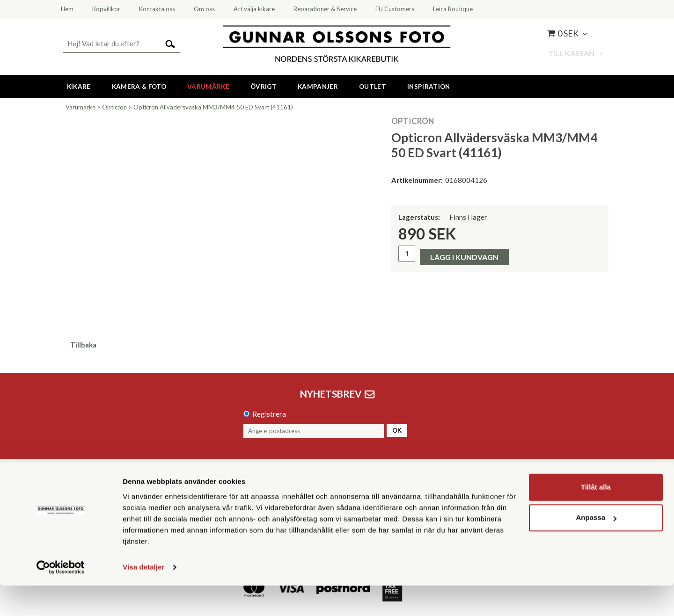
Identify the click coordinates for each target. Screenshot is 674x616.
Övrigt (264, 87)
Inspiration (429, 87)
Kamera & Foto (139, 87)
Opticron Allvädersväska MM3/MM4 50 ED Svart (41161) (213, 107)
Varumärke (208, 87)
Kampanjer (318, 87)
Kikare (79, 87)
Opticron (114, 107)
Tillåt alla (596, 518)
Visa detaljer (143, 598)
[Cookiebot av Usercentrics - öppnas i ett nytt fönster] (61, 598)
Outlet (373, 87)
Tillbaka (83, 345)
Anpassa (596, 548)
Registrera (269, 414)
